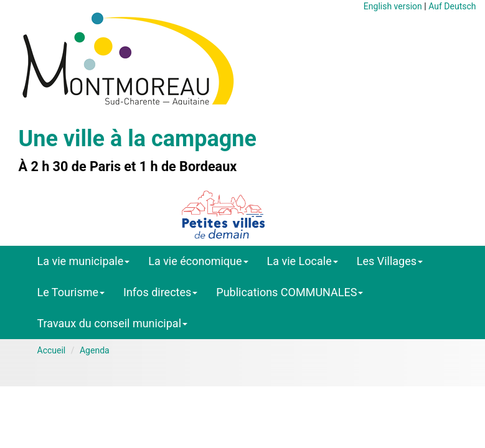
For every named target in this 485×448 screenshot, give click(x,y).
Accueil (52, 350)
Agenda (95, 350)
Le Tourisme (71, 292)
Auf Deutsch (452, 6)
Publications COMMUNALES (290, 292)
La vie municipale (84, 261)
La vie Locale (303, 261)
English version (393, 6)
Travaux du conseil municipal (113, 323)
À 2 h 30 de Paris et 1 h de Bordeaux (128, 167)
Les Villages (390, 261)
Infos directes (160, 292)
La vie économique (198, 261)
